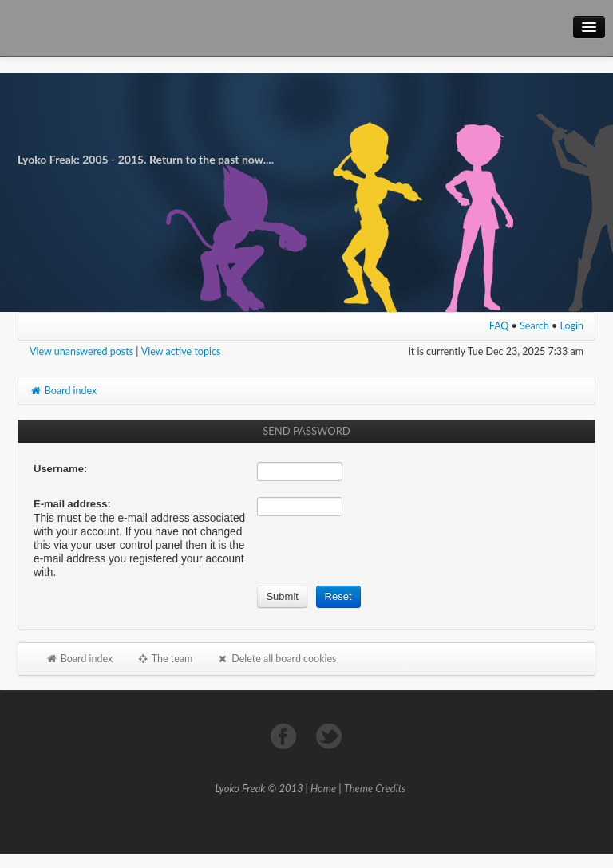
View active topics (181, 351)
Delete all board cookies (276, 659)
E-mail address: (72, 504)
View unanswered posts (81, 351)
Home (323, 788)
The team (164, 659)
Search (534, 326)
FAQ (499, 326)
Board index (63, 391)
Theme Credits (375, 788)
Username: (60, 469)
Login (572, 326)
